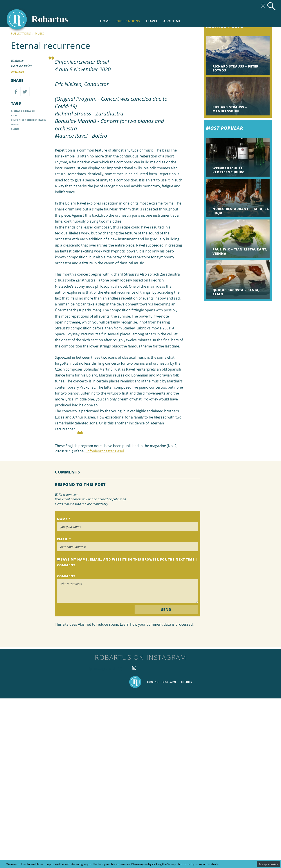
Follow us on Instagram (263, 6)
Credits (187, 851)
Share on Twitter (25, 261)
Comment (66, 746)
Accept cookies (268, 864)
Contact (153, 851)
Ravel (15, 285)
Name (62, 689)
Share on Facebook (16, 261)
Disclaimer (170, 851)
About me (172, 21)
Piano (15, 298)
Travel (152, 21)
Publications (128, 21)
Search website (271, 6)
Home (105, 21)
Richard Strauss (23, 281)
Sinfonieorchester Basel (104, 621)
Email (63, 709)
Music (39, 203)
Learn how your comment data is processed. (157, 794)
